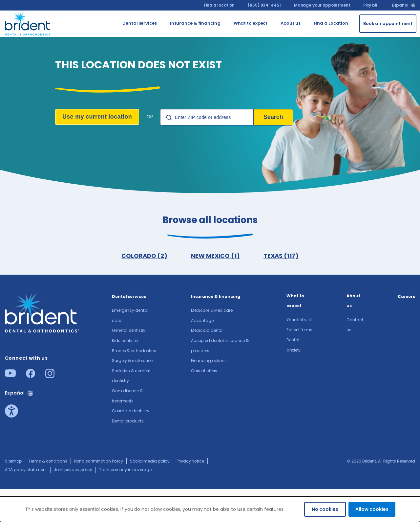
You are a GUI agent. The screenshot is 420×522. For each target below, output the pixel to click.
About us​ (353, 301)
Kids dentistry (125, 340)
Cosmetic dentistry (131, 411)
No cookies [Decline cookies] (325, 509)
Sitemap (13, 461)
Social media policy (150, 461)
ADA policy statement (26, 470)
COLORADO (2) (144, 256)
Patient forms (299, 330)
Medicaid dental (207, 330)
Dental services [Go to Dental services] (140, 23)
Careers (406, 296)
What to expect (295, 301)
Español (400, 5)
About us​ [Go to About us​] (290, 23)
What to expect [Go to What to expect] (251, 23)
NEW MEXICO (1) (215, 256)
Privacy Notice (190, 461)
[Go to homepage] (28, 23)
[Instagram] (50, 376)
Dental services (129, 296)
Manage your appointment (322, 5)
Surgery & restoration (133, 361)
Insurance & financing (216, 296)
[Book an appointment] (388, 24)
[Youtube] (10, 375)
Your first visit (299, 320)
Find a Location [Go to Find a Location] (331, 23)
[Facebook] (31, 376)
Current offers (204, 371)
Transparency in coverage (125, 470)
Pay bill (371, 5)
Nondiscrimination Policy (99, 461)
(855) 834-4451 (264, 5)
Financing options (209, 361)
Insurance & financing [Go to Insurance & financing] (195, 23)
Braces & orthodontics (134, 351)
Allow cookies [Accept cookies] (372, 509)
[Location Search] (207, 117)
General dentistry (129, 330)
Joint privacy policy (73, 470)
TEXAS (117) (281, 256)
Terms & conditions (48, 461)
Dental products (128, 421)
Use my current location (97, 117)
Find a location (219, 5)
